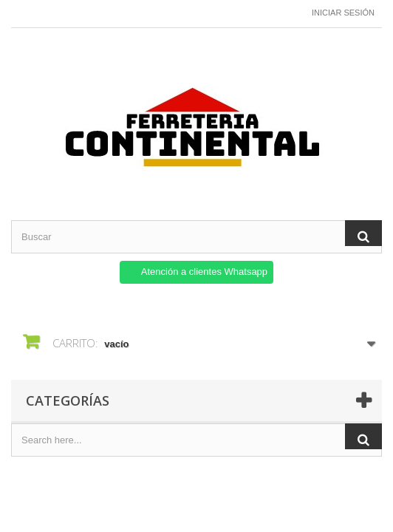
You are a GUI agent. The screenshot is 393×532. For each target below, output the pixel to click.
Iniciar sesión (343, 13)
